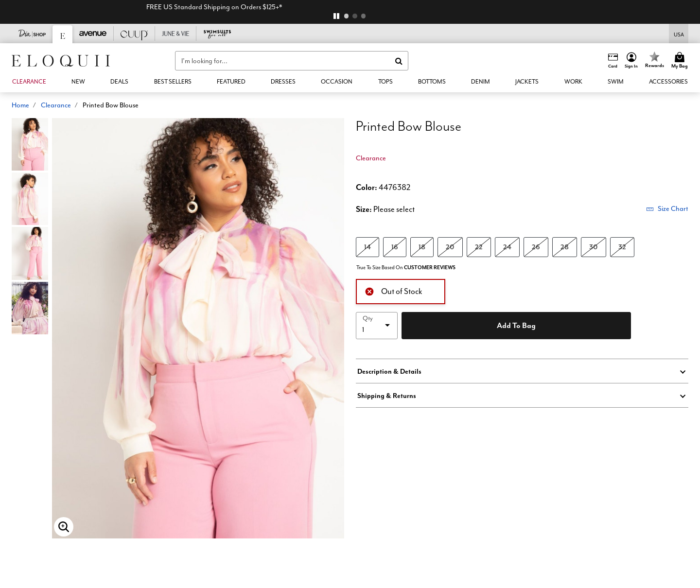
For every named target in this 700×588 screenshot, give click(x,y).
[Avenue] (93, 34)
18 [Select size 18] (422, 247)
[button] (631, 61)
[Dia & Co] (32, 34)
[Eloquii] (63, 34)
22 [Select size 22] (479, 247)
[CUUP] (134, 34)
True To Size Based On (406, 268)
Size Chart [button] (667, 208)
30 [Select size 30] (594, 247)
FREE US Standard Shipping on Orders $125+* (350, 7)
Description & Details (389, 371)
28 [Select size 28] (565, 247)
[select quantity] (377, 326)
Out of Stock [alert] (394, 290)
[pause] (336, 16)
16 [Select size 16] (395, 247)
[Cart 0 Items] (681, 61)
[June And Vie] (176, 34)
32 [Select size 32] (622, 247)
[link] (173, 82)
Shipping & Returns (387, 396)
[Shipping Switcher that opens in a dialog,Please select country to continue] (679, 34)
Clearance (56, 105)
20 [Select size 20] (450, 247)
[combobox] (292, 61)
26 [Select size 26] (536, 247)
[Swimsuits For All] (217, 34)
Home (20, 105)
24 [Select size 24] (507, 247)
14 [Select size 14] (367, 247)
